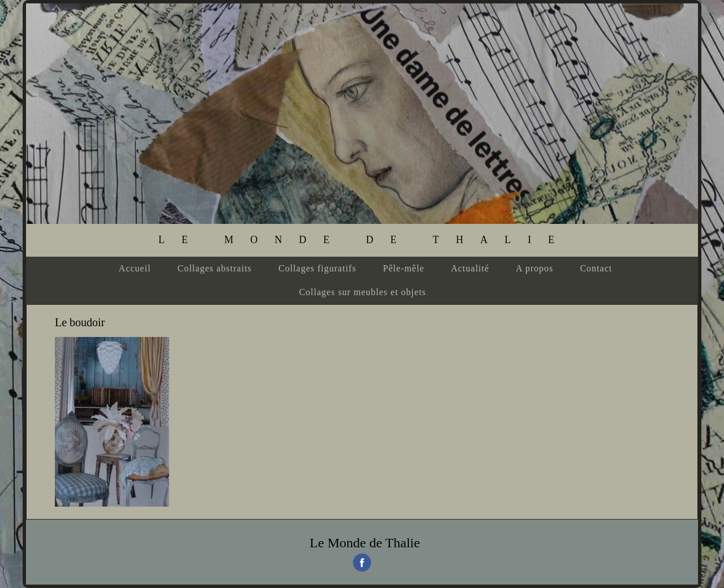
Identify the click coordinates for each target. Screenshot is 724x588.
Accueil (135, 268)
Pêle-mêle (404, 268)
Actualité (470, 268)
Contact (596, 268)
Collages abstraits (215, 268)
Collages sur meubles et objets (363, 292)
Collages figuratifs (317, 268)
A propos (535, 268)
